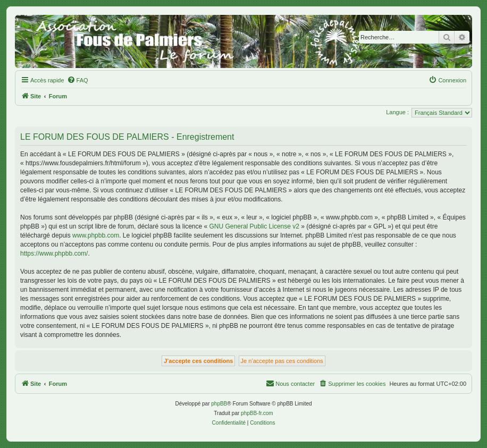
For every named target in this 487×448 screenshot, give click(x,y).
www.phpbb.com (96, 235)
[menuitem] (78, 80)
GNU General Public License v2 (254, 226)
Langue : (397, 112)
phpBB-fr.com (257, 413)
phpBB (219, 404)
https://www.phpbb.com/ (54, 253)
